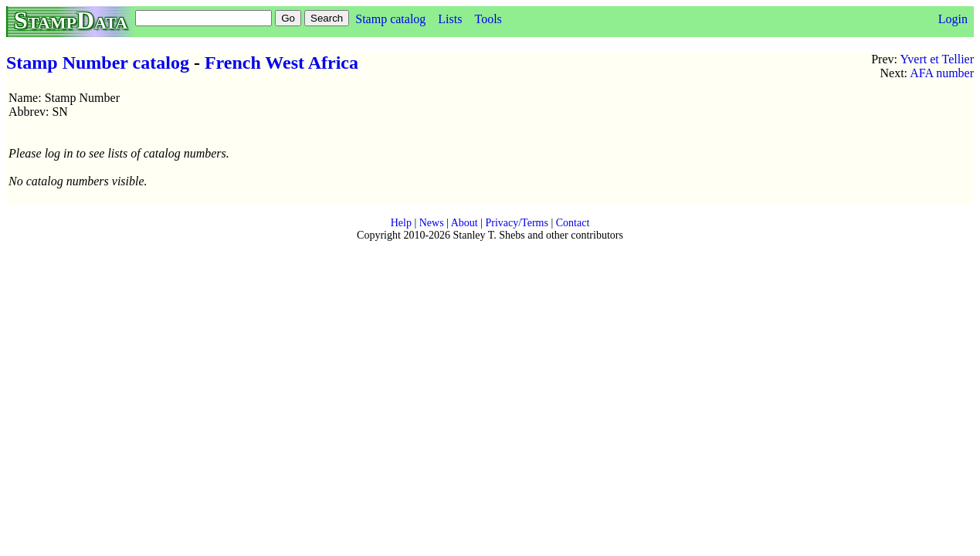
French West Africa (281, 63)
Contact (573, 223)
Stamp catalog (390, 19)
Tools (488, 19)
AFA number (942, 73)
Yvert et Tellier (937, 59)
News (432, 223)
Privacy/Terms (516, 223)
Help (401, 223)
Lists (450, 19)
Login (953, 19)
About (465, 223)
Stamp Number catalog (98, 63)
